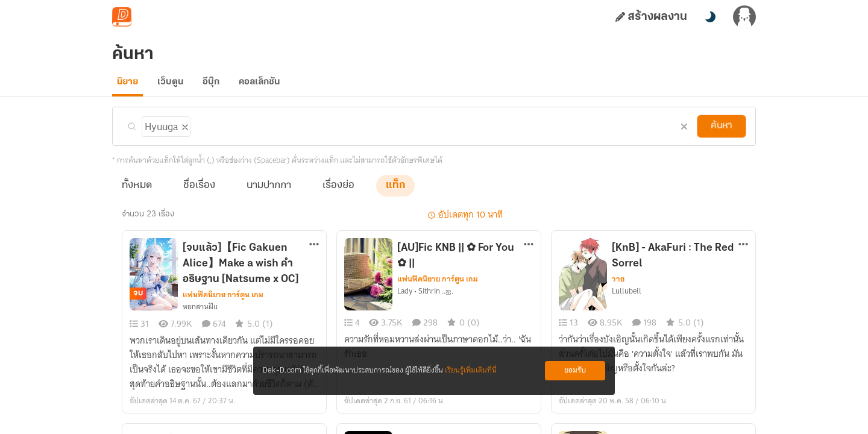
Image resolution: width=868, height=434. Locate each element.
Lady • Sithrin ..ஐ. (425, 300)
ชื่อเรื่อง (199, 194)
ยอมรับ (575, 370)
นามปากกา (269, 194)
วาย (618, 288)
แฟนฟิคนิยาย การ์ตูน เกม (223, 303)
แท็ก (395, 194)
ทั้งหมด (137, 194)
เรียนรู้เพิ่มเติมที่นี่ (471, 370)
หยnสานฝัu (200, 315)
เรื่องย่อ (338, 194)
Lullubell (627, 300)
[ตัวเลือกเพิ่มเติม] (314, 254)
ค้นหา (722, 134)
